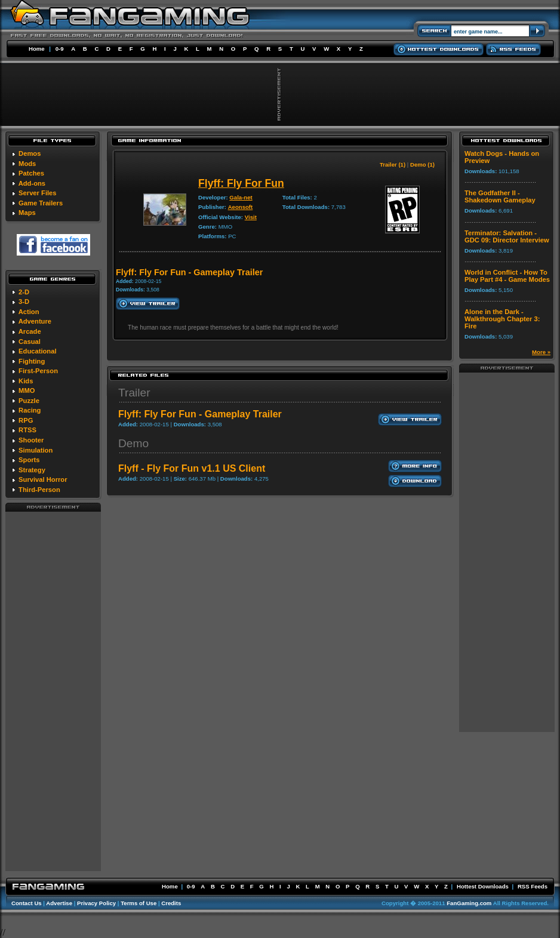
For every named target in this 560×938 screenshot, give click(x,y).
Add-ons (32, 183)
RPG (26, 420)
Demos (30, 153)
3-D (24, 302)
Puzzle (29, 401)
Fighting (32, 361)
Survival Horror (43, 479)
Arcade (30, 331)
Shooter (31, 440)
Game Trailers (41, 203)
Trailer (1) (393, 164)
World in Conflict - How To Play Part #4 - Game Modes (507, 276)
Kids (26, 381)
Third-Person (39, 490)
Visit (251, 217)
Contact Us (27, 903)
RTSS (27, 430)
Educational (37, 351)
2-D (24, 292)
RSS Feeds (533, 886)
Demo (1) (422, 164)
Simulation (36, 450)
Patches (31, 173)
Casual (30, 342)
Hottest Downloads (483, 886)
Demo (133, 443)
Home (37, 49)
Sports (29, 460)
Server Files (37, 193)
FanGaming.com (469, 903)
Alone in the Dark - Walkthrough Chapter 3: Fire (502, 319)
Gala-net (241, 197)
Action (29, 312)
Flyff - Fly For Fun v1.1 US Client (192, 468)
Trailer (134, 393)
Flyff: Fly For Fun (241, 183)
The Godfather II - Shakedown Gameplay (500, 196)
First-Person (38, 371)
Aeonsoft (241, 207)
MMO (27, 390)
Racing (30, 410)
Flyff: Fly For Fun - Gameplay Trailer (200, 414)
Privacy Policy (96, 903)
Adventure (35, 321)
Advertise (59, 903)
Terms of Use (139, 903)
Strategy (32, 470)
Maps (27, 213)
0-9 (60, 49)
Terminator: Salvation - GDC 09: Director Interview (507, 236)
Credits (171, 903)
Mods (27, 164)
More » (541, 352)
